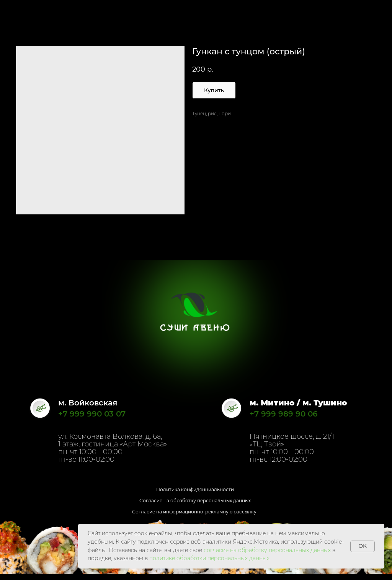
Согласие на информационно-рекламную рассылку (194, 512)
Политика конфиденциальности (195, 489)
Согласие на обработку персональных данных (195, 501)
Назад (21, 11)
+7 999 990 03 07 (92, 414)
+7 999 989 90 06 (284, 414)
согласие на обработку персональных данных (267, 550)
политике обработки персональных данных (209, 558)
